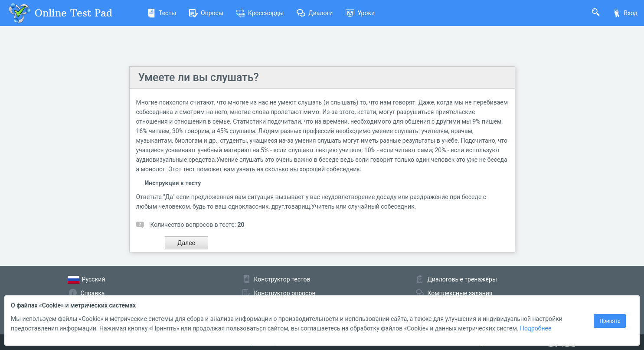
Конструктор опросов (285, 293)
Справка (93, 293)
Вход (625, 13)
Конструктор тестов (282, 279)
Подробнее (536, 328)
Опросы (206, 13)
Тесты (162, 13)
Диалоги (315, 13)
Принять (610, 321)
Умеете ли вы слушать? (199, 77)
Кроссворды (260, 13)
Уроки (360, 13)
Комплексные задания (460, 293)
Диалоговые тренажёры (462, 279)
